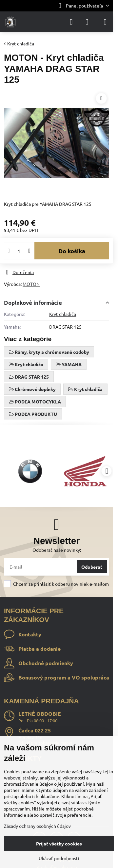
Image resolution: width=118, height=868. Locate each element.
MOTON (31, 284)
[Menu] (105, 22)
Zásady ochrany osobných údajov (37, 826)
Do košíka (72, 251)
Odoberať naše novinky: (57, 550)
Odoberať (92, 567)
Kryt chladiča (63, 314)
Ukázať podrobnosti (59, 858)
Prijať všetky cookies (59, 843)
